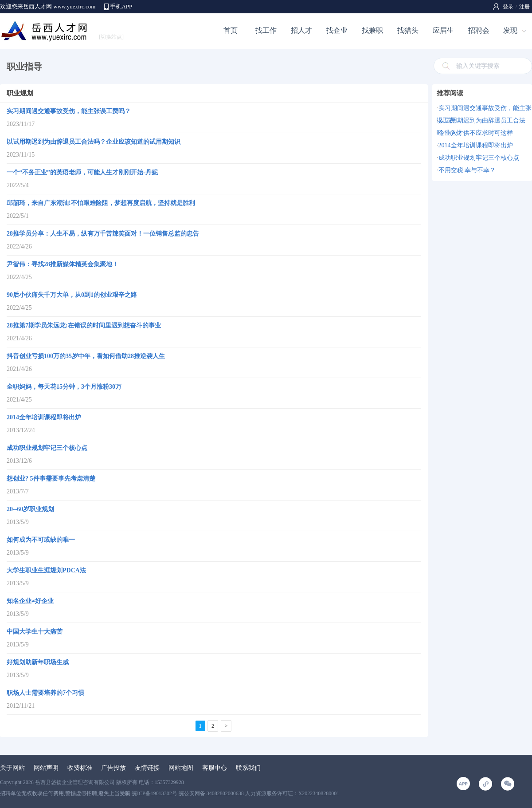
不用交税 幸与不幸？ (467, 170)
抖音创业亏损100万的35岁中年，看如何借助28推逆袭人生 (86, 356)
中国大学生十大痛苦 (35, 632)
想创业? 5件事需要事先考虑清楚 (51, 479)
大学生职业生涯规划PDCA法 (46, 570)
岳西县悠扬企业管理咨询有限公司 (75, 782)
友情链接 (147, 768)
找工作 (266, 30)
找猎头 (408, 30)
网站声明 (46, 768)
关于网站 (12, 768)
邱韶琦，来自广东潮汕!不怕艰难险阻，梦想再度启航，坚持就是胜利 (101, 203)
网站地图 (181, 768)
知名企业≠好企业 (30, 601)
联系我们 (248, 768)
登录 (508, 7)
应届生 (443, 30)
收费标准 (80, 768)
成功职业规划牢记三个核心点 (47, 448)
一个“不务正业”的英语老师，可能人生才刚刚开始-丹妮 (82, 172)
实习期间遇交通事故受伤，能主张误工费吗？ (69, 111)
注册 (524, 7)
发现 (510, 30)
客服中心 (215, 768)
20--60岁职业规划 (30, 509)
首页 (231, 30)
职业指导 (24, 67)
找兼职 (372, 30)
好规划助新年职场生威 (38, 662)
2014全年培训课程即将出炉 (44, 417)
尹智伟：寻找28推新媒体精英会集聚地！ (63, 264)
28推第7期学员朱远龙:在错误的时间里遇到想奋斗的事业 (84, 325)
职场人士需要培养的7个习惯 (45, 693)
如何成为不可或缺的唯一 (41, 540)
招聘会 (479, 30)
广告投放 (113, 768)
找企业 (337, 30)
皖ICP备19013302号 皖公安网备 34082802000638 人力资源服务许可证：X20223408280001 (235, 793)
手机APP (121, 6)
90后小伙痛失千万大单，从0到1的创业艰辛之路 (72, 295)
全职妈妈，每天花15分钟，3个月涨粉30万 (64, 387)
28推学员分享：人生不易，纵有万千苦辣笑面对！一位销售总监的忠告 (103, 234)
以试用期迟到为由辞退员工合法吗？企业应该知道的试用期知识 (94, 142)
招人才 (301, 30)
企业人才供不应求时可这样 (476, 133)
